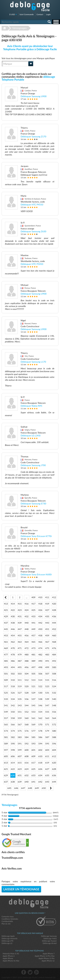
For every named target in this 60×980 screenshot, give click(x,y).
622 (13, 769)
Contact (40, 14)
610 (40, 756)
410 (40, 597)
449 (33, 629)
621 (6, 769)
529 (33, 693)
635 (47, 775)
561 (33, 718)
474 (40, 648)
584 (27, 737)
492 (54, 661)
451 (47, 629)
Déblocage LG (7, 943)
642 (40, 782)
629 (6, 775)
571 (47, 724)
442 (40, 623)
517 (6, 686)
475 (47, 648)
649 (37, 788)
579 (47, 731)
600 (27, 750)
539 (47, 699)
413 (6, 604)
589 (6, 744)
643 (47, 782)
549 (6, 712)
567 (20, 724)
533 (6, 699)
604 (54, 750)
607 (20, 756)
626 (40, 769)
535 (20, 699)
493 (6, 667)
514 (40, 680)
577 (33, 731)
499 (47, 667)
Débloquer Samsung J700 (33, 465)
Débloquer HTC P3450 (32, 264)
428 (54, 610)
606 (13, 756)
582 (13, 737)
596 (54, 744)
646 (16, 788)
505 (33, 674)
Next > (51, 788)
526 (13, 693)
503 (20, 674)
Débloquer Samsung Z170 (33, 136)
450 (40, 629)
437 (6, 623)
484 (54, 655)
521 (33, 686)
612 (54, 756)
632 (27, 775)
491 (47, 661)
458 (40, 635)
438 (13, 623)
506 (40, 674)
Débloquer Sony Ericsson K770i (36, 536)
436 (54, 616)
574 (13, 731)
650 (44, 788)
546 (40, 705)
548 (54, 705)
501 (6, 674)
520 (27, 686)
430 (13, 616)
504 (27, 674)
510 (13, 680)
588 (54, 737)
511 (20, 680)
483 (47, 655)
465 (33, 642)
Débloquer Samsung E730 (33, 504)
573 (6, 731)
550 (13, 712)
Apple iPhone (8, 958)
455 (20, 635)
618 (40, 763)
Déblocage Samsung (49, 936)
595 (47, 744)
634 (40, 775)
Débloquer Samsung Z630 (33, 231)
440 (27, 623)
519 (20, 686)
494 (13, 667)
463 (20, 642)
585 (33, 737)
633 (33, 775)
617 (33, 763)
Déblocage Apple (8, 936)
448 (27, 629)
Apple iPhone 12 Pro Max (45, 956)
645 (9, 788)
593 (33, 744)
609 (33, 756)
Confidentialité (7, 921)
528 (27, 693)
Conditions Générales (10, 919)
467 (47, 642)
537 (33, 699)
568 (27, 724)
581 (6, 737)
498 (40, 667)
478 (13, 655)
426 (40, 610)
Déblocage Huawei (49, 941)
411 (47, 597)
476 (54, 648)
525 (6, 693)
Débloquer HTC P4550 (32, 205)
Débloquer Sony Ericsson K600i (36, 574)
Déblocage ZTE (8, 941)
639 (20, 782)
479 (20, 655)
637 (6, 782)
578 (40, 731)
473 (33, 648)
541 (6, 705)
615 (20, 763)
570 (40, 724)
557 (6, 718)
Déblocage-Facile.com (30, 904)
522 (40, 686)
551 (20, 712)
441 (33, 623)
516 (54, 680)
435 (47, 616)
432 (27, 616)
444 (54, 623)
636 (54, 775)
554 (40, 712)
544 (27, 705)
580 (54, 731)
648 (30, 788)
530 (40, 693)
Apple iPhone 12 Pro (46, 958)
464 (27, 642)
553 (33, 712)
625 (33, 769)
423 (20, 610)
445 (6, 629)
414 (13, 604)
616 (27, 763)
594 (40, 744)
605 (6, 756)
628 (54, 769)
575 (20, 731)
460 (54, 635)
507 (47, 674)
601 (33, 750)
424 (27, 610)
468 (54, 642)
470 (13, 648)
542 (13, 705)
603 (47, 750)
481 (33, 655)
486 (13, 661)
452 (54, 629)
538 (40, 699)
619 (47, 763)
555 (47, 712)
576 (27, 731)
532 (54, 693)
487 (20, 661)
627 (47, 769)
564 (54, 718)
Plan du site (6, 924)
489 (33, 661)
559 (20, 718)
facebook (24, 972)
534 (13, 699)
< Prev (6, 597)
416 (27, 604)
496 (27, 667)
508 (54, 674)
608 (27, 756)
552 (27, 712)
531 (47, 693)
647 (23, 788)
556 (54, 712)
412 (54, 597)
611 (47, 756)
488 (27, 661)
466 (40, 642)
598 (13, 750)
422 (13, 610)
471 (20, 648)
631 (20, 775)
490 (40, 661)
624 (27, 769)
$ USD (12, 14)
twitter (30, 972)
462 (13, 642)
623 (20, 769)
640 (27, 782)
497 (33, 667)
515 (47, 680)
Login (48, 14)
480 (27, 655)
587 (47, 737)
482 (40, 655)
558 (13, 718)
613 (6, 763)
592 (27, 744)
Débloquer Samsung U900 (34, 96)
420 (54, 604)
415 (20, 604)
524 (54, 686)
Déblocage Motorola (9, 938)
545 (33, 705)
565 (6, 724)
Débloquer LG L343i (31, 435)
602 (40, 750)
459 (47, 635)
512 (27, 680)
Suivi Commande (27, 14)
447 (20, 629)
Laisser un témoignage (21, 889)
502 (13, 674)
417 (33, 604)
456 (27, 635)
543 (20, 705)
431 (20, 616)
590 (13, 744)
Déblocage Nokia (50, 938)
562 (40, 718)
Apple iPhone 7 (49, 954)
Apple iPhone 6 (9, 956)
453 (6, 635)
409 (33, 597)
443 (47, 623)
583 (20, 737)
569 (33, 724)
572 (54, 724)
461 (6, 642)
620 (54, 763)
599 (20, 750)
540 (54, 699)
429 (6, 616)
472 (27, 648)
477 (6, 655)
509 (6, 680)
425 (33, 610)
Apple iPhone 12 (48, 961)
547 (47, 705)
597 (6, 750)
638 (13, 782)
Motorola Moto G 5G (11, 954)
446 (13, 629)
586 (40, 737)
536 (27, 699)
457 (33, 635)
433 (33, 616)
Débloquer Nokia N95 (31, 406)
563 (47, 718)
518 (13, 686)
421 (6, 610)
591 (20, 744)
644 (54, 782)
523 (47, 686)
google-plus (36, 972)
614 (13, 763)
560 (27, 718)
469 (6, 648)
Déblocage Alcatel (50, 943)
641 (33, 782)
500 (54, 667)
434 (40, 616)
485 (6, 661)
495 (20, 667)
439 (20, 623)
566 (13, 724)
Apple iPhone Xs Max (11, 961)
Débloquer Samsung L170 (33, 362)
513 (33, 680)
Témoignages (19, 28)
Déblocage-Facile (30, 6)
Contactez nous (8, 916)
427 (47, 610)
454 (13, 635)
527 (20, 693)
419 (47, 604)
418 (40, 604)
